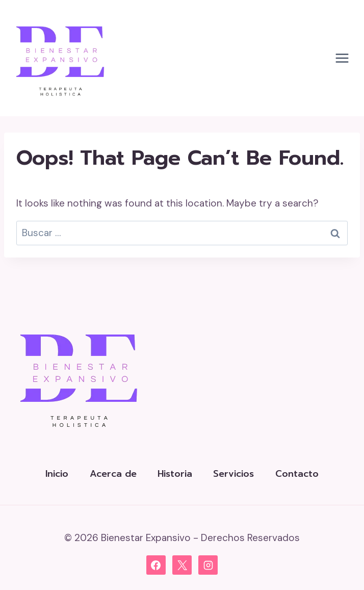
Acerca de (113, 474)
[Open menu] (342, 58)
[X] (182, 565)
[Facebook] (156, 565)
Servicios (233, 474)
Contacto (297, 474)
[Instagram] (208, 565)
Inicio (57, 474)
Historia (175, 474)
